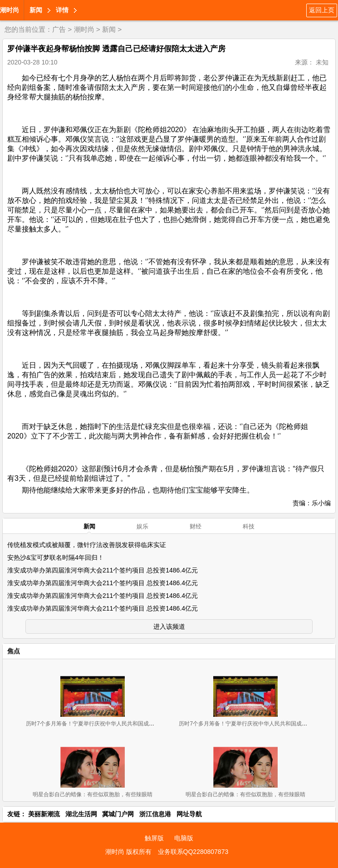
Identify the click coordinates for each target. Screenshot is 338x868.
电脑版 (184, 838)
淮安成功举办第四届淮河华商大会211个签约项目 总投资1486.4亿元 (103, 570)
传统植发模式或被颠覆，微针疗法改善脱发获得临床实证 (87, 545)
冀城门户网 (118, 814)
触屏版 (154, 838)
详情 (62, 10)
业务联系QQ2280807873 (193, 852)
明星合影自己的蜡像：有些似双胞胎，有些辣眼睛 (93, 794)
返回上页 (322, 10)
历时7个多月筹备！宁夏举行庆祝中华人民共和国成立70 (93, 724)
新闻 (36, 10)
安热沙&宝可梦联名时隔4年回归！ (56, 557)
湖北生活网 (81, 814)
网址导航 (189, 814)
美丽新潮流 (44, 814)
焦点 (14, 651)
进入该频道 (169, 626)
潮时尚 (10, 10)
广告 (59, 29)
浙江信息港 (155, 814)
